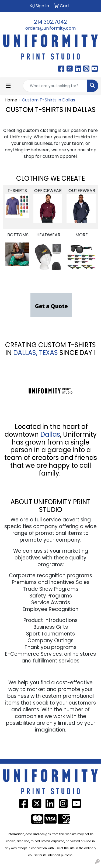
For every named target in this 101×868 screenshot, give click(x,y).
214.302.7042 (50, 22)
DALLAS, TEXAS (36, 353)
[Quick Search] (55, 86)
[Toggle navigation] (8, 86)
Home (11, 100)
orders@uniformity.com (50, 28)
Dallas (50, 434)
